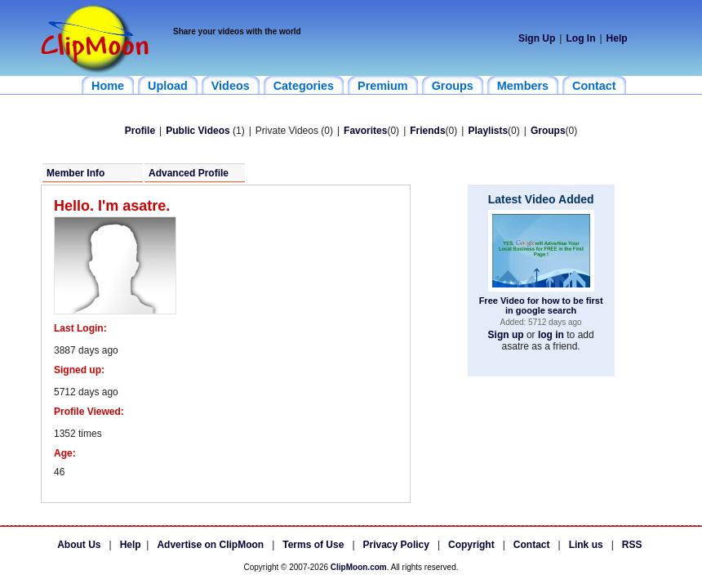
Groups (548, 131)
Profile (140, 131)
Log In (580, 38)
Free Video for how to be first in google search (541, 305)
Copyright (471, 545)
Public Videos (198, 131)
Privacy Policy (396, 545)
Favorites (365, 131)
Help (617, 38)
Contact (532, 545)
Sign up (506, 335)
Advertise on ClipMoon (210, 545)
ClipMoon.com (359, 567)
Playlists (488, 131)
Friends (427, 131)
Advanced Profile (189, 173)
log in (551, 335)
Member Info (76, 173)
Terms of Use (313, 545)
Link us (586, 545)
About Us (79, 545)
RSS (632, 545)
